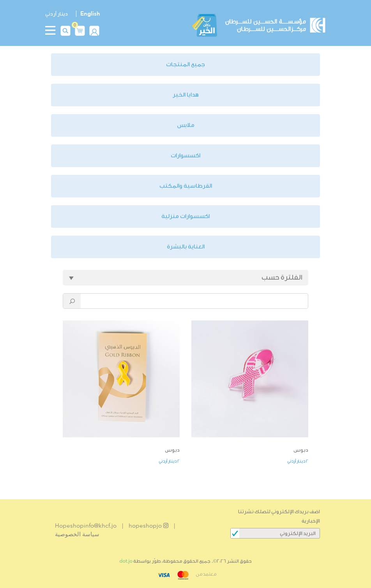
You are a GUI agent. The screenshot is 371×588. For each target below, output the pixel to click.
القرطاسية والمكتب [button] (186, 186)
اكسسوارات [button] (185, 156)
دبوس (301, 450)
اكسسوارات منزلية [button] (185, 216)
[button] (80, 30)
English (90, 14)
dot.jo (126, 561)
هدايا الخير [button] (186, 95)
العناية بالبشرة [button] (186, 247)
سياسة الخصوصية (77, 534)
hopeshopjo (148, 526)
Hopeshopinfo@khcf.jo (86, 526)
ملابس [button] (186, 125)
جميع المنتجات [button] (185, 64)
